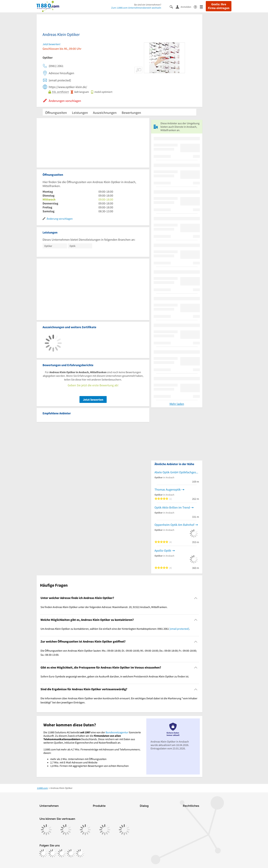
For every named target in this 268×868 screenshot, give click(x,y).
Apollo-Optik (163, 550)
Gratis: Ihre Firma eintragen (219, 6)
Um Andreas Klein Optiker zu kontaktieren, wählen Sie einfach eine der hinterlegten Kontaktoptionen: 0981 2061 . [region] (115, 629)
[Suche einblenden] (173, 7)
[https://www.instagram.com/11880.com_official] (52, 853)
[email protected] (179, 629)
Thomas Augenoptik (168, 489)
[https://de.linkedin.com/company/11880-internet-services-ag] (71, 853)
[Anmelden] (185, 7)
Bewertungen (131, 113)
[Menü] (203, 7)
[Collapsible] (196, 598)
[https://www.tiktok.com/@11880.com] (62, 853)
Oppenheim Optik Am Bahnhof (174, 525)
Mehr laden (177, 404)
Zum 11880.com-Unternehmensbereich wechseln (136, 8)
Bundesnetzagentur (117, 732)
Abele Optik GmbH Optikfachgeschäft (177, 472)
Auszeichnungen (105, 113)
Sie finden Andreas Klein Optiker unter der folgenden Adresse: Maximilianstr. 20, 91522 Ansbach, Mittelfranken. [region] (104, 607)
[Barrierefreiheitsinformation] (197, 7)
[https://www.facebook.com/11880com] (43, 853)
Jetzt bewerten (93, 400)
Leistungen (80, 113)
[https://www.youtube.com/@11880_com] (80, 853)
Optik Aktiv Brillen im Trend (172, 507)
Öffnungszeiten (56, 113)
